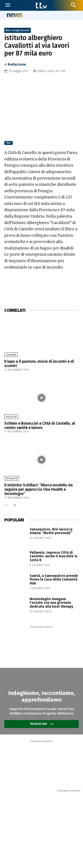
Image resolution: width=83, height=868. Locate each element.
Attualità (12, 479)
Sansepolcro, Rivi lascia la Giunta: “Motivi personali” (51, 531)
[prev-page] (7, 506)
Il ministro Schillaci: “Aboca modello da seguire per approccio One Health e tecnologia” (38, 489)
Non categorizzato (18, 30)
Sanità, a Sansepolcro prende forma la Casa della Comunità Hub (54, 579)
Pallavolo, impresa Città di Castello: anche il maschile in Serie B (54, 556)
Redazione (17, 64)
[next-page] (14, 506)
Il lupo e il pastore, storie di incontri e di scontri (39, 364)
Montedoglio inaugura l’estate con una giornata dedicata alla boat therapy (51, 603)
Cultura (11, 355)
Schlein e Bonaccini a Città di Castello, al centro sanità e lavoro (40, 426)
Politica (11, 417)
